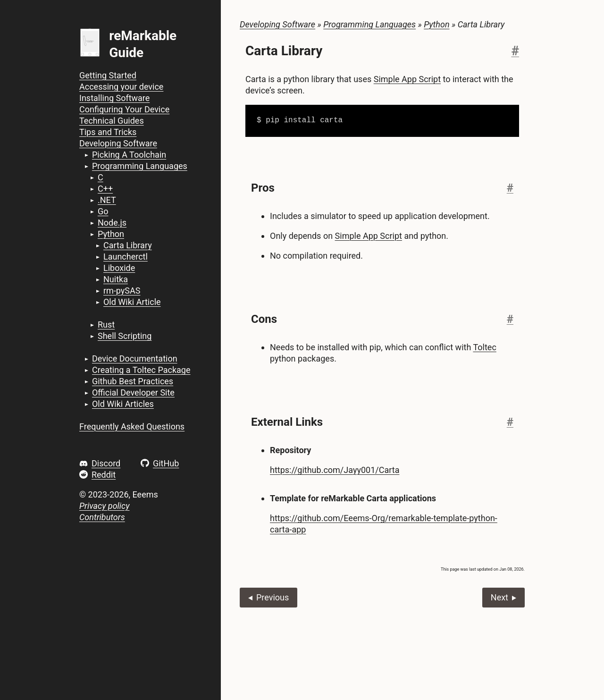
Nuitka (116, 279)
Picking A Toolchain (129, 155)
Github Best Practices (133, 381)
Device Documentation (135, 358)
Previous (273, 597)
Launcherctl (126, 257)
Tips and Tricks (108, 132)
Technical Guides (112, 121)
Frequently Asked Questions (132, 426)
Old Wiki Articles (123, 404)
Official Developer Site (133, 392)
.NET (107, 200)
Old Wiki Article (132, 302)
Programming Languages (140, 166)
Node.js (112, 223)
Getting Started (108, 75)
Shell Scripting (125, 336)
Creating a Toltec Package (141, 370)
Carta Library (128, 245)
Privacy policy (104, 506)
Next (499, 597)
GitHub (166, 463)
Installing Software (114, 98)
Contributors (102, 517)
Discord (106, 463)
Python (111, 234)
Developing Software (118, 143)
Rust (106, 325)
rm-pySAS (122, 291)
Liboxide (119, 268)
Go (103, 211)
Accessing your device (121, 87)
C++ (105, 189)
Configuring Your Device (124, 109)
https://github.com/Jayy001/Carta (335, 470)
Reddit (104, 475)
